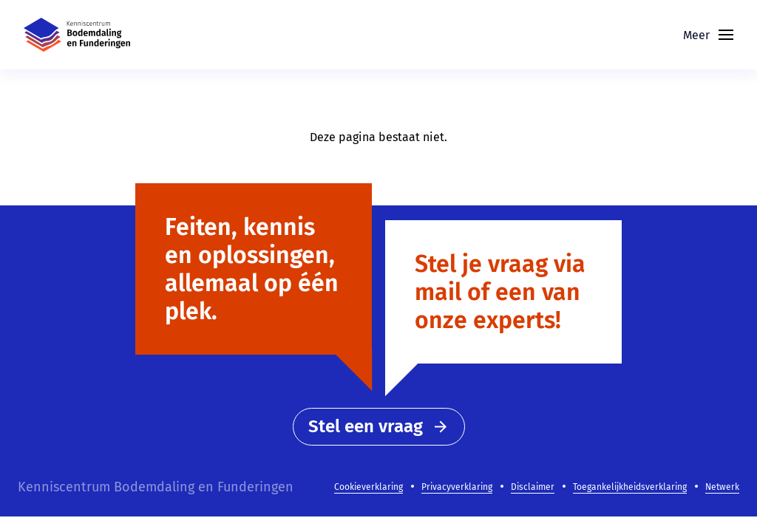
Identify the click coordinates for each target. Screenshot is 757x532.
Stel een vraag (379, 426)
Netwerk (722, 487)
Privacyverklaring (457, 487)
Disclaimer (533, 487)
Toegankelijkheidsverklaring (630, 487)
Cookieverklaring (369, 487)
